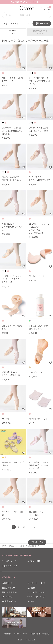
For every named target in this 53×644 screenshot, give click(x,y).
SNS (30, 601)
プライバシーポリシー (21, 634)
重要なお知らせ (9, 588)
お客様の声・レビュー (11, 566)
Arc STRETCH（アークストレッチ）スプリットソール (40, 81)
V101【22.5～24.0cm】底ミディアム (12, 227)
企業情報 (31, 588)
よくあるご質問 (34, 561)
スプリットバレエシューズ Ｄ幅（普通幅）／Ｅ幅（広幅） (13, 131)
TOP (4, 546)
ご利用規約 (8, 634)
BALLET (12, 546)
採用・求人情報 (8, 592)
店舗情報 (6, 583)
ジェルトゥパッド (37, 276)
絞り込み (42, 23)
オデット (6, 419)
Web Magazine (35, 597)
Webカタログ (8, 601)
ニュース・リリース (35, 592)
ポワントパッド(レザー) (40, 419)
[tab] (13, 32)
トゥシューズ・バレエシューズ (29, 546)
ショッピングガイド (10, 561)
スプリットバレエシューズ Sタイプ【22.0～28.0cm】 (13, 279)
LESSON (6, 597)
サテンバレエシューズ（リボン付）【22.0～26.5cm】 (39, 465)
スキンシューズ (36, 372)
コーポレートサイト (35, 583)
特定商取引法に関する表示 (40, 634)
